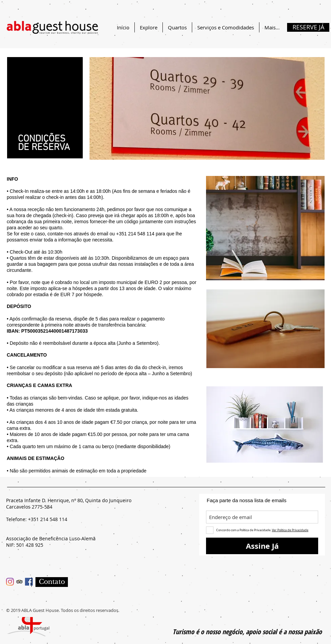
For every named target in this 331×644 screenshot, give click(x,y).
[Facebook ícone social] (29, 582)
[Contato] (52, 582)
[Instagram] (10, 582)
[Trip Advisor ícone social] (19, 582)
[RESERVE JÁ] (308, 27)
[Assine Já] (262, 546)
